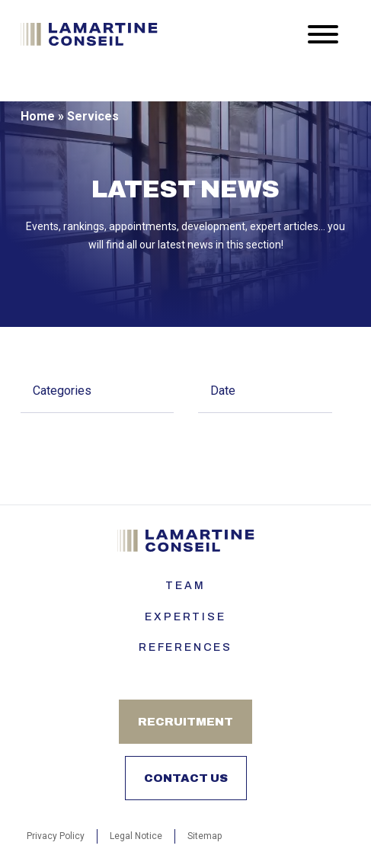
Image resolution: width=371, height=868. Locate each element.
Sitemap (205, 836)
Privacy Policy (56, 836)
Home (38, 116)
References (185, 647)
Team (185, 586)
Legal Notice (136, 836)
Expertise (185, 617)
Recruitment (185, 722)
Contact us (186, 778)
